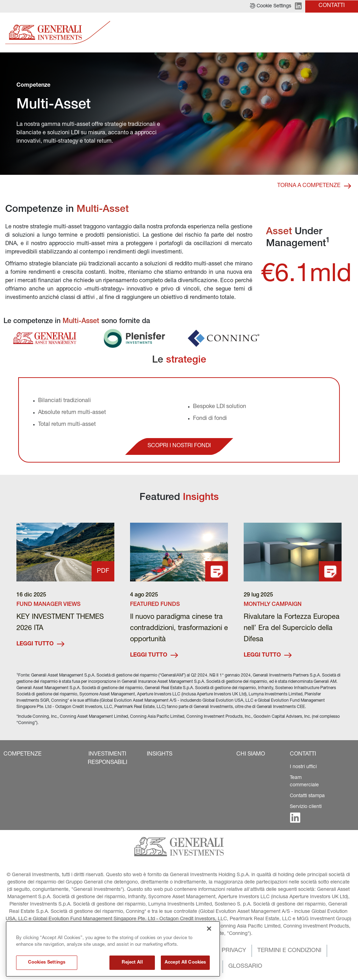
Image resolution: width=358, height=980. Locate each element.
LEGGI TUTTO (40, 644)
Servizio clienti (306, 807)
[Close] (209, 956)
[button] (271, 6)
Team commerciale (304, 782)
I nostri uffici (303, 767)
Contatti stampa (307, 796)
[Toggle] (349, 33)
